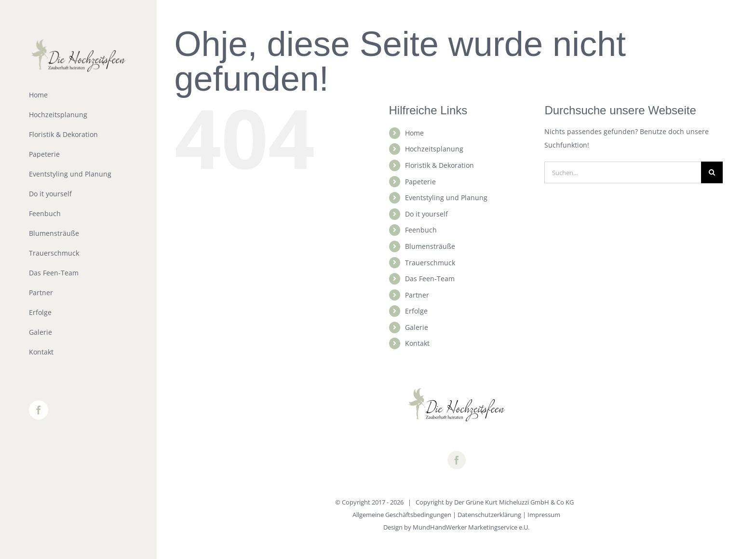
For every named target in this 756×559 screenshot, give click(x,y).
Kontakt (417, 343)
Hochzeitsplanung (434, 149)
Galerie (417, 327)
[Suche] (712, 172)
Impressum (544, 515)
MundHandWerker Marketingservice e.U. (471, 527)
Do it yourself (426, 214)
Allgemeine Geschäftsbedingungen (402, 515)
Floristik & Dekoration (439, 165)
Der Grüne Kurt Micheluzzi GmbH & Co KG (514, 502)
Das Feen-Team (430, 279)
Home (414, 133)
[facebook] (457, 460)
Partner (417, 295)
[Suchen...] (623, 172)
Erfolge (416, 311)
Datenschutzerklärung (489, 515)
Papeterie (420, 182)
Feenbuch (421, 230)
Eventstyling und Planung (446, 198)
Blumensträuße (430, 246)
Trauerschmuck (430, 263)
